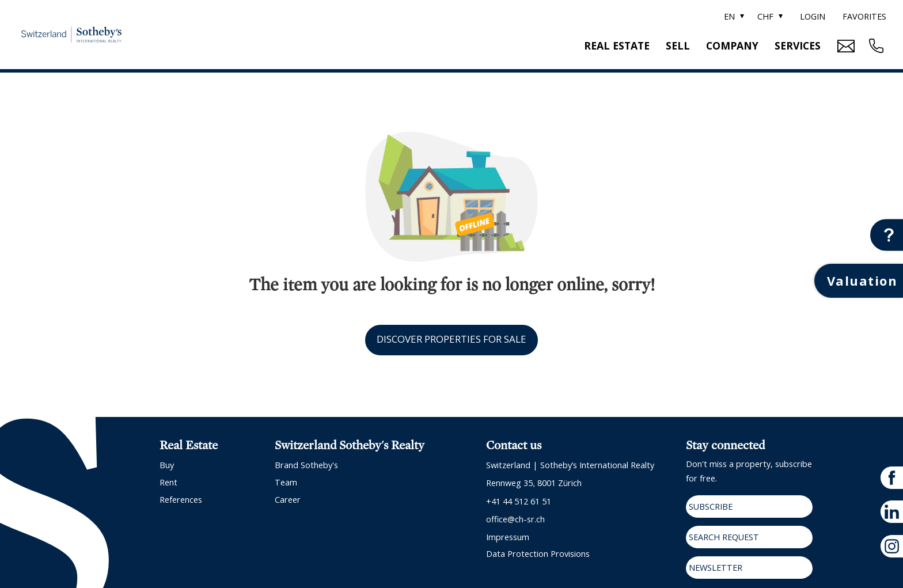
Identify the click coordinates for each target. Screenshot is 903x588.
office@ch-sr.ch (515, 519)
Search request (724, 537)
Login (813, 16)
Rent (168, 482)
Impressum (508, 537)
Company (732, 45)
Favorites (864, 16)
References (181, 500)
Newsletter (716, 568)
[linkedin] (892, 512)
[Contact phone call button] (875, 46)
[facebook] (892, 478)
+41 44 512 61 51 (519, 501)
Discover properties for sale (451, 339)
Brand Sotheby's (306, 465)
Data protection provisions (538, 554)
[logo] (71, 34)
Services (798, 45)
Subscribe (711, 507)
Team (286, 482)
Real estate (617, 45)
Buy (167, 465)
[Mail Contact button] (845, 46)
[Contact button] (887, 235)
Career (288, 500)
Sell (678, 45)
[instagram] (892, 546)
